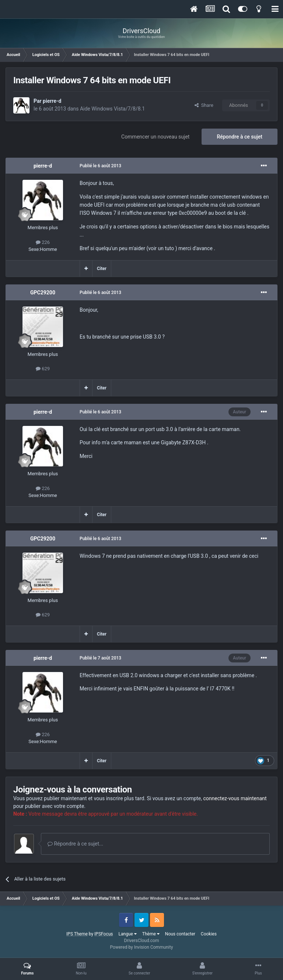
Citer (102, 269)
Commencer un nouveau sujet (155, 137)
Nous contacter (180, 934)
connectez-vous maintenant (235, 798)
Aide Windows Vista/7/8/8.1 (112, 109)
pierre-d (52, 101)
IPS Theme (77, 934)
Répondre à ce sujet (240, 137)
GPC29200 (43, 293)
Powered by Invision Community (142, 947)
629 (43, 369)
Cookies (209, 934)
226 (43, 242)
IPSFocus (104, 934)
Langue (128, 934)
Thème (151, 934)
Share (204, 105)
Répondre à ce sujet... (75, 844)
